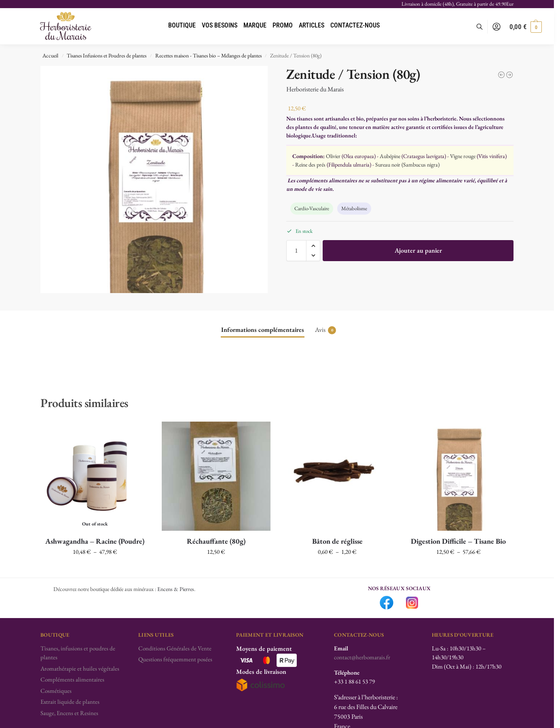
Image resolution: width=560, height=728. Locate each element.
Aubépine (390, 156)
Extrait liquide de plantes (70, 702)
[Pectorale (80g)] (501, 75)
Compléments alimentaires (72, 679)
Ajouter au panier (418, 250)
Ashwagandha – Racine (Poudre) (95, 541)
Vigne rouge (463, 156)
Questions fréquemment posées (175, 659)
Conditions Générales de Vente (175, 648)
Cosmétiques (56, 691)
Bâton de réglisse (337, 541)
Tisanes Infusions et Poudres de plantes (107, 55)
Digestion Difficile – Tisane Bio (458, 541)
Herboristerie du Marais (315, 89)
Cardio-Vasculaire (312, 208)
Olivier (333, 156)
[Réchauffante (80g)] (509, 75)
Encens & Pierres (176, 589)
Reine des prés (310, 165)
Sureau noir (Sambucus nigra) (407, 165)
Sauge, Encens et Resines (69, 713)
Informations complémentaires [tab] (263, 330)
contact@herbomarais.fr (362, 657)
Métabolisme (354, 208)
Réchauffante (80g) (216, 541)
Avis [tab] (325, 330)
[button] (526, 27)
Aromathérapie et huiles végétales (80, 668)
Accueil (50, 55)
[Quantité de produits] (296, 251)
